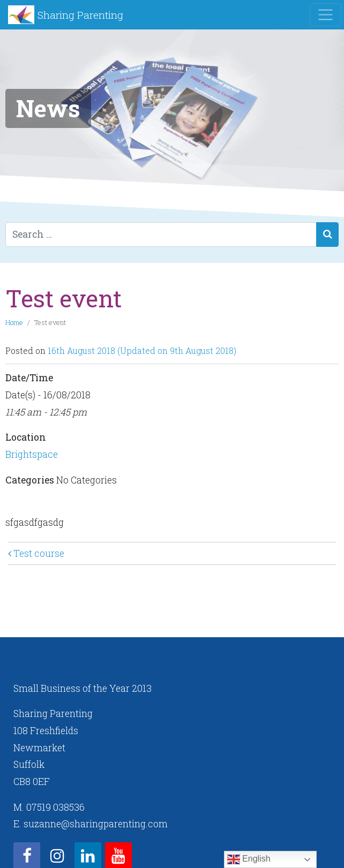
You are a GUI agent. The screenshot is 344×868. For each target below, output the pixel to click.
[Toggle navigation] (326, 15)
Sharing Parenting (80, 15)
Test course (36, 553)
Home (14, 322)
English (249, 859)
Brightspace (32, 454)
